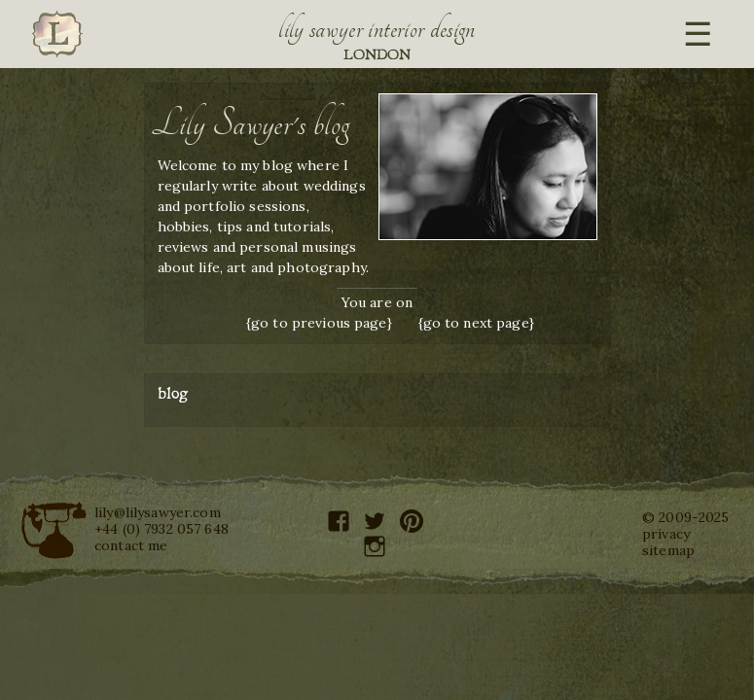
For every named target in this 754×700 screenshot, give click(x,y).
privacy (666, 534)
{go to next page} (476, 323)
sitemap (668, 550)
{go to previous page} (319, 323)
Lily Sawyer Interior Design (377, 29)
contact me (131, 545)
